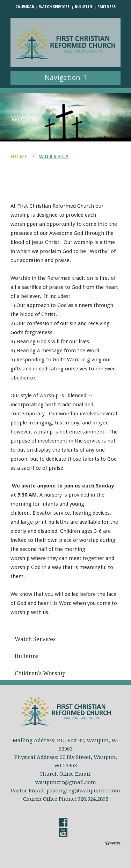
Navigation (65, 78)
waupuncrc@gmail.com (66, 782)
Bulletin (83, 7)
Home (20, 156)
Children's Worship (40, 673)
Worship (54, 156)
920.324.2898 (93, 799)
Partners (107, 7)
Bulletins (27, 656)
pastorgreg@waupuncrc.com (83, 791)
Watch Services (54, 7)
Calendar (25, 7)
